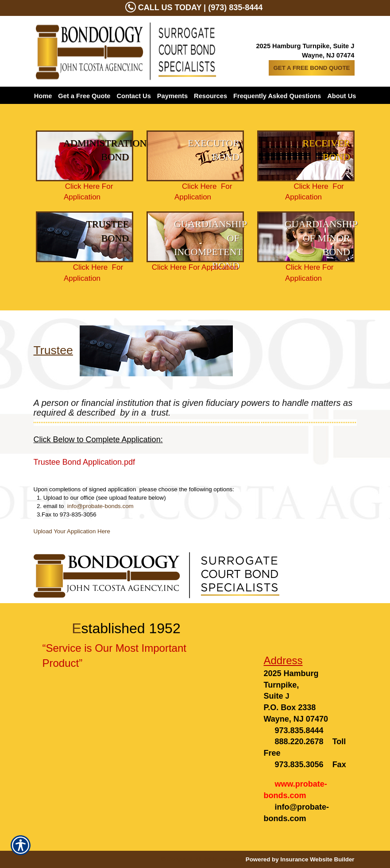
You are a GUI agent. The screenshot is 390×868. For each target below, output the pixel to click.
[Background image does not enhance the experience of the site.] (85, 156)
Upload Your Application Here (72, 531)
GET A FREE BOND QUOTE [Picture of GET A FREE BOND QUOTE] (311, 68)
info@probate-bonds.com (100, 506)
